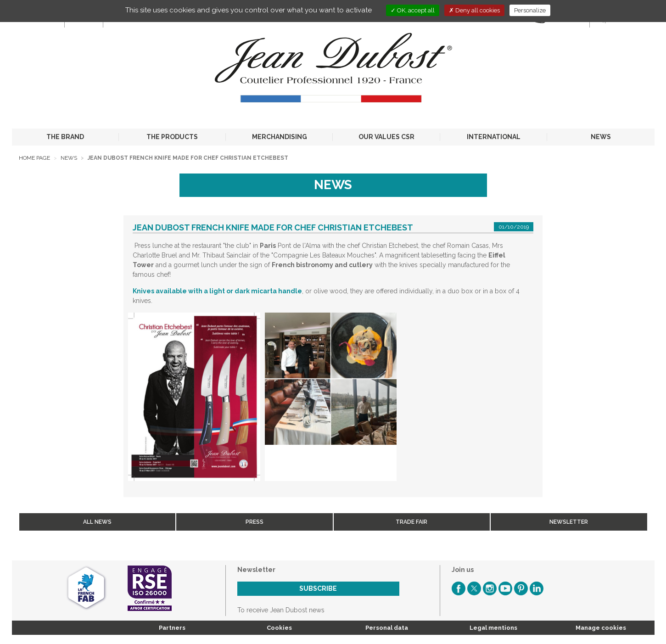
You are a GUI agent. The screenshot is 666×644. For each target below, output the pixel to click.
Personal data (387, 628)
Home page (34, 158)
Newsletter (569, 522)
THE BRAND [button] (65, 137)
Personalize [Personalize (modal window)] (530, 10)
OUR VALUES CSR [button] (386, 137)
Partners (172, 628)
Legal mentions (493, 628)
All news (97, 522)
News (69, 158)
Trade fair (411, 522)
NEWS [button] (601, 137)
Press (255, 522)
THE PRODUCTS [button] (172, 137)
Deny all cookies (474, 10)
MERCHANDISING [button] (280, 137)
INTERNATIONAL (494, 137)
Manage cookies (601, 628)
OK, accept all (413, 10)
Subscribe (318, 588)
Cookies (279, 628)
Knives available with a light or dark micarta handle (217, 291)
